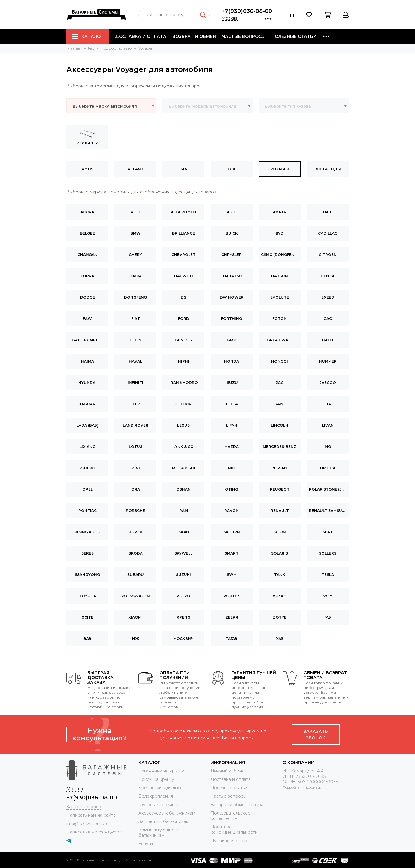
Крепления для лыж (160, 788)
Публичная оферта (231, 841)
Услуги (146, 844)
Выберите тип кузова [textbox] (288, 106)
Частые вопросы (244, 36)
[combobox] (111, 106)
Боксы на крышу (156, 779)
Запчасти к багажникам (164, 821)
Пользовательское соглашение (230, 816)
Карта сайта (141, 860)
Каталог (88, 36)
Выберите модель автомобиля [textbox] (203, 106)
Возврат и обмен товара (237, 805)
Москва (230, 18)
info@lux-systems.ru (88, 824)
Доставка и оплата (141, 36)
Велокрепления (156, 796)
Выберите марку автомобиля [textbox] (105, 106)
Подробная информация (303, 787)
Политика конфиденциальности (234, 830)
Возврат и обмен (194, 36)
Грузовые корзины (158, 805)
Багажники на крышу (161, 771)
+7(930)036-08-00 (247, 11)
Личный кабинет (229, 771)
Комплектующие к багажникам (158, 833)
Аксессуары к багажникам (167, 813)
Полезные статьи (294, 36)
